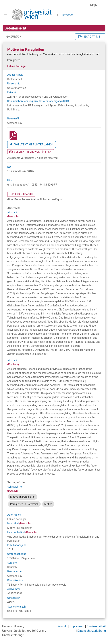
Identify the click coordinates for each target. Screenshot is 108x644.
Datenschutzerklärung (92, 631)
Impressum (77, 626)
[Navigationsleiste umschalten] (5, 15)
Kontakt (62, 626)
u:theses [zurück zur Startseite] (68, 15)
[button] (93, 5)
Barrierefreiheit (96, 626)
